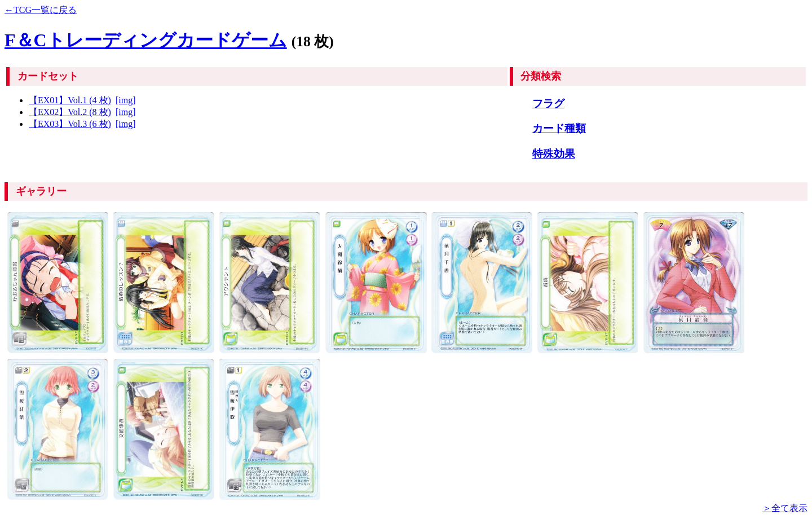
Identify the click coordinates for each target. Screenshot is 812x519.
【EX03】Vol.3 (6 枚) (70, 124)
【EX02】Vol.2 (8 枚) (70, 112)
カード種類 (559, 128)
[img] (126, 100)
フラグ (548, 104)
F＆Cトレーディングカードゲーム (146, 40)
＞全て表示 (785, 508)
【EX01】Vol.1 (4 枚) (70, 100)
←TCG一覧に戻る (41, 10)
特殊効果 (554, 154)
